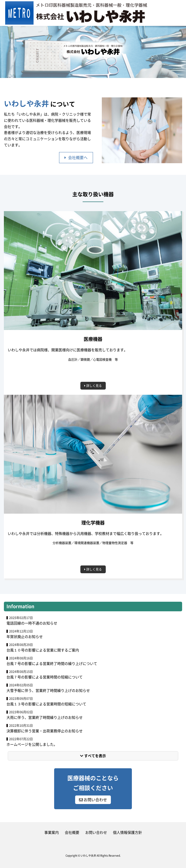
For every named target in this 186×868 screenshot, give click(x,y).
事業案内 (52, 833)
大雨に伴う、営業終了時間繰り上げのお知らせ (45, 718)
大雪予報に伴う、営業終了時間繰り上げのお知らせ (48, 691)
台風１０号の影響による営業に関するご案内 (43, 650)
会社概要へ (76, 158)
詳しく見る (93, 386)
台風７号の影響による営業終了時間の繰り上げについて (52, 664)
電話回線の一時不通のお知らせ (32, 623)
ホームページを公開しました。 (32, 744)
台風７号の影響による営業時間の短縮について (45, 677)
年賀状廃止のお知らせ (25, 637)
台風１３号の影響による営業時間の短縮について (46, 704)
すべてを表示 (93, 756)
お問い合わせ (93, 800)
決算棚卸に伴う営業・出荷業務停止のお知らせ (45, 731)
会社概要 (72, 833)
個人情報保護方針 (127, 833)
